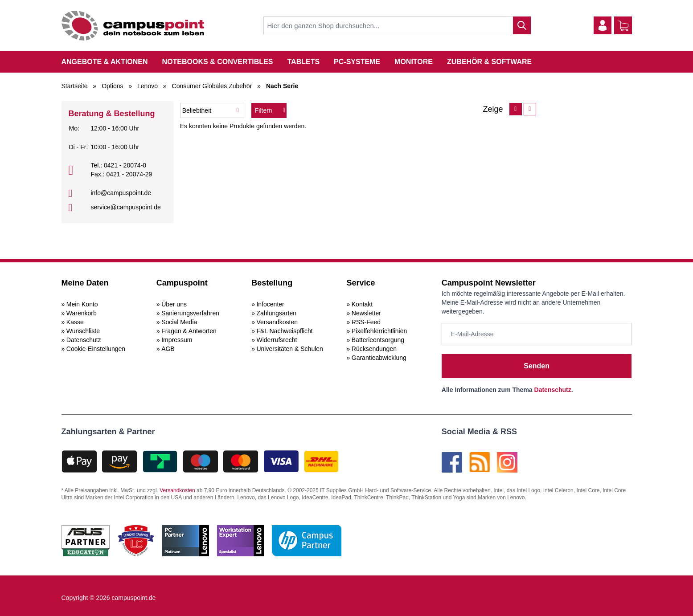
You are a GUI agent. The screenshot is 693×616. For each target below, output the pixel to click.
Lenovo (148, 86)
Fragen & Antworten (189, 331)
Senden (537, 366)
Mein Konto (82, 304)
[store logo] (133, 26)
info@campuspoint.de (121, 193)
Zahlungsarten (276, 313)
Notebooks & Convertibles (218, 62)
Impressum (177, 340)
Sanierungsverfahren (190, 313)
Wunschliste (83, 331)
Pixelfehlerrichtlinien (379, 331)
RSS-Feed (366, 322)
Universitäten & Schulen (289, 349)
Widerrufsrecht (277, 340)
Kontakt (362, 304)
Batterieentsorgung (378, 340)
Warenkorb (82, 313)
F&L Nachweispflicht (284, 331)
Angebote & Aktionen (105, 62)
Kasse (75, 322)
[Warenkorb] (623, 26)
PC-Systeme (357, 62)
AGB (168, 349)
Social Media (179, 322)
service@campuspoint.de (125, 207)
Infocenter (270, 304)
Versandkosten (277, 322)
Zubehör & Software (489, 62)
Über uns (174, 304)
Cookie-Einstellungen (96, 349)
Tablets (303, 62)
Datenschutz (84, 340)
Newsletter (366, 313)
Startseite (75, 86)
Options (112, 86)
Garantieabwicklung (379, 358)
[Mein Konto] (603, 25)
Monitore (414, 62)
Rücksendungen (374, 349)
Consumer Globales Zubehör (212, 86)
